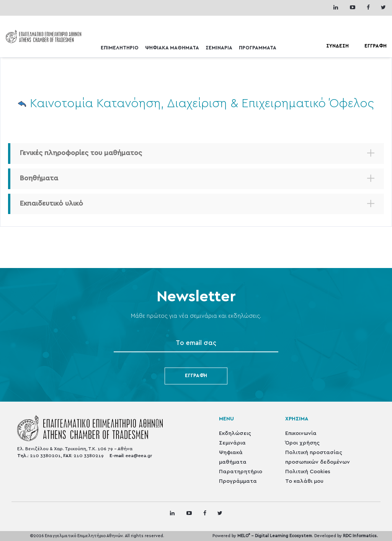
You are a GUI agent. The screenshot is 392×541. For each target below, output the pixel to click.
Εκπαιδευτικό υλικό (51, 204)
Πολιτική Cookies (308, 472)
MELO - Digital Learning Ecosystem (275, 536)
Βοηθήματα (39, 178)
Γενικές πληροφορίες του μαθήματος (81, 153)
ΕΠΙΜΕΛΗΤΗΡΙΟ (120, 48)
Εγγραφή (196, 376)
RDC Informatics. (360, 536)
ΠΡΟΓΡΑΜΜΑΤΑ (258, 48)
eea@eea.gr (139, 456)
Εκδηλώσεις (235, 433)
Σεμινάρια (232, 443)
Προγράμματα (238, 481)
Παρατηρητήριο (241, 472)
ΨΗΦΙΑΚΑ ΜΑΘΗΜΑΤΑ (172, 48)
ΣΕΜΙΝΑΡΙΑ (219, 48)
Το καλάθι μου (304, 481)
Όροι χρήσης (302, 443)
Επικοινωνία (301, 433)
